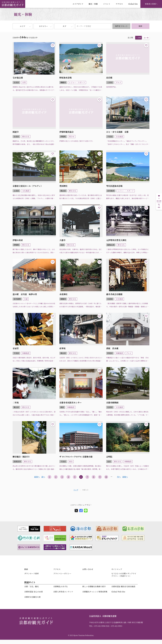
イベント (107, 4)
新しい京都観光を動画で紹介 (94, 586)
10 (106, 477)
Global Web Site (118, 592)
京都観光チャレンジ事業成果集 (95, 592)
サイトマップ (117, 569)
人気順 (138, 38)
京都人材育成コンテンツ (63, 592)
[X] (76, 511)
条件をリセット (121, 26)
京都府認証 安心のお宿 (34, 592)
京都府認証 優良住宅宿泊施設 (123, 586)
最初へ (37, 477)
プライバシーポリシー (62, 574)
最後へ (125, 477)
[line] (86, 511)
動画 (26, 569)
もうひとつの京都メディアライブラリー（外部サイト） (124, 575)
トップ (76, 490)
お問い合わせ (88, 569)
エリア (22, 26)
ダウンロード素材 (31, 574)
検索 (140, 26)
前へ (43, 477)
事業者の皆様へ (151, 4)
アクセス (119, 4)
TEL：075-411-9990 (97, 626)
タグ (64, 26)
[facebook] (81, 511)
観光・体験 (93, 4)
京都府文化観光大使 (32, 597)
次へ (119, 477)
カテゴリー (43, 26)
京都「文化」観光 (31, 586)
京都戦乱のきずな (61, 586)
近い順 (146, 38)
